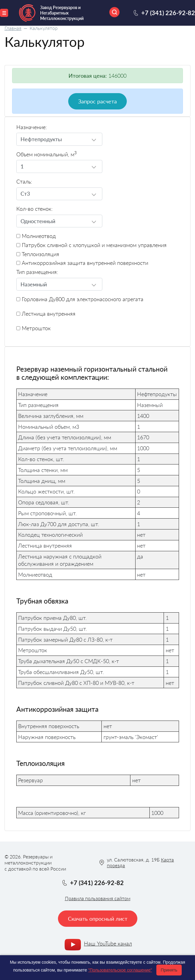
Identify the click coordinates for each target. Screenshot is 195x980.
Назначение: (32, 127)
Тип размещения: (37, 272)
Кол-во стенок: (34, 209)
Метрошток (34, 328)
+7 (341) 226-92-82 (168, 13)
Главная (13, 28)
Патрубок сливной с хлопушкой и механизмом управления (91, 245)
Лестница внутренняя (46, 314)
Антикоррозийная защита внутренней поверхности (82, 263)
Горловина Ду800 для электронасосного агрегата (80, 299)
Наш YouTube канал (108, 943)
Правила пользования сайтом (98, 898)
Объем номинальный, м (46, 154)
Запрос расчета (97, 101)
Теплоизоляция (38, 254)
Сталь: (24, 182)
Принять (169, 970)
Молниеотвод (36, 236)
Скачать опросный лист (98, 919)
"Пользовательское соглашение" (120, 970)
